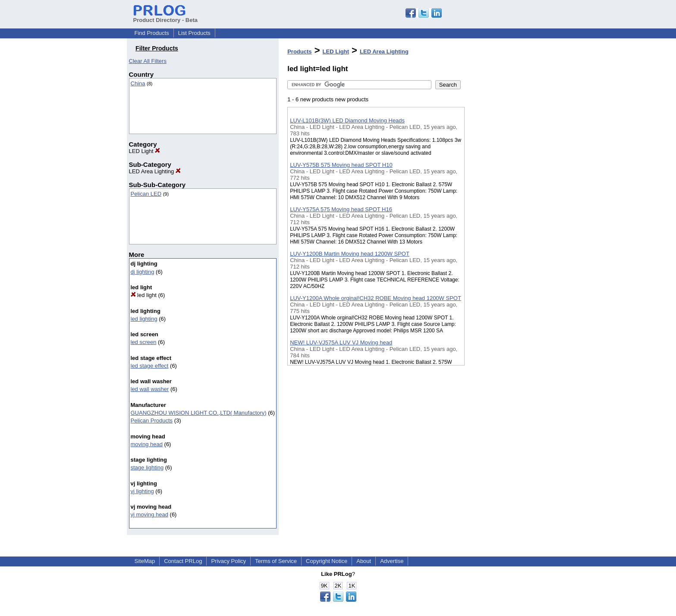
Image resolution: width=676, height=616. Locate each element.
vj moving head (149, 514)
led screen (144, 342)
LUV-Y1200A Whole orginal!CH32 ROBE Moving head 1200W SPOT (376, 298)
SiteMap (145, 561)
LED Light (145, 151)
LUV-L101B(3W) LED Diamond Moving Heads (347, 120)
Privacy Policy (228, 561)
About (364, 561)
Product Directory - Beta (166, 17)
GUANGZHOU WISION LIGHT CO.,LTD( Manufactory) (199, 413)
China (138, 83)
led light (144, 295)
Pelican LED (146, 194)
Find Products (152, 33)
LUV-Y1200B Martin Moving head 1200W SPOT (350, 254)
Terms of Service (276, 561)
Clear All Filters (148, 61)
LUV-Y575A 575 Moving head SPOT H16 (341, 209)
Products (299, 52)
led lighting (144, 319)
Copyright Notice (327, 561)
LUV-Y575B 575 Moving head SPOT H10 (341, 165)
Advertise (392, 561)
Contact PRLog (183, 561)
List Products (194, 33)
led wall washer (150, 389)
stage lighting (147, 467)
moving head (147, 444)
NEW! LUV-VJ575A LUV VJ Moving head (341, 342)
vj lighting (142, 491)
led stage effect (150, 366)
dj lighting (143, 272)
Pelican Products (152, 421)
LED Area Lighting (155, 171)
